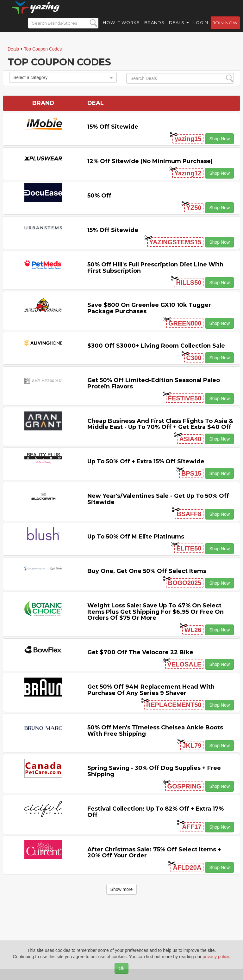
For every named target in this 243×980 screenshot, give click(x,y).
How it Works (121, 28)
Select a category (63, 77)
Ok (121, 968)
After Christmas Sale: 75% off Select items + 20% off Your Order (154, 853)
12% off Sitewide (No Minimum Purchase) (150, 161)
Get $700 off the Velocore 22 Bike (140, 652)
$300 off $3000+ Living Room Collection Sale (156, 346)
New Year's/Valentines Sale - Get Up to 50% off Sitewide (158, 499)
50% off (99, 196)
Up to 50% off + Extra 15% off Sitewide (146, 461)
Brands (154, 28)
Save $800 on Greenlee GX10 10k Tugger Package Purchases (149, 308)
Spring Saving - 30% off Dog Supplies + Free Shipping (154, 771)
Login (201, 28)
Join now (225, 29)
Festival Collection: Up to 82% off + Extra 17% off (156, 812)
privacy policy (216, 957)
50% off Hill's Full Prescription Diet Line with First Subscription (155, 268)
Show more (122, 889)
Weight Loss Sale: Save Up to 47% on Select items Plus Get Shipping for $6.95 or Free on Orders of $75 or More (156, 612)
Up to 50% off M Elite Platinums (136, 537)
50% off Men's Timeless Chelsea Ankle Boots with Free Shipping (155, 731)
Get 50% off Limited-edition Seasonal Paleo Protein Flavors (154, 383)
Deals (179, 28)
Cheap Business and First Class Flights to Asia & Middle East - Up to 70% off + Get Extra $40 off (160, 424)
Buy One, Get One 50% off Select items (147, 571)
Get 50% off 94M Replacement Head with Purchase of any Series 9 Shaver (151, 690)
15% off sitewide (113, 127)
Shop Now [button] (219, 139)
